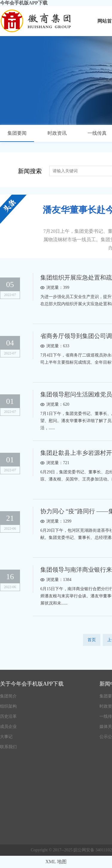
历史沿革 (8, 716)
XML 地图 (56, 862)
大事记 (6, 737)
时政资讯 (57, 133)
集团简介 (8, 696)
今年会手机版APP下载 (24, 3)
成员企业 (8, 727)
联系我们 (8, 747)
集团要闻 (17, 133)
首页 (92, 640)
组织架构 (8, 706)
